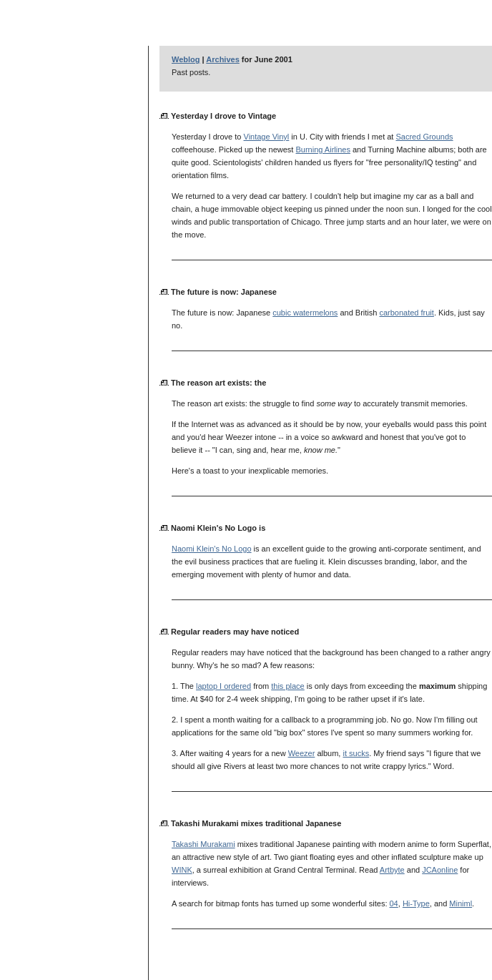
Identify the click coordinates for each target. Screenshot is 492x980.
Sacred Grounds (424, 137)
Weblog (186, 59)
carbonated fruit (406, 313)
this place (287, 686)
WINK (182, 870)
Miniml (461, 903)
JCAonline (440, 870)
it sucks (356, 753)
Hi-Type (416, 903)
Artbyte (392, 870)
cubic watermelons (305, 313)
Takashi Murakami (203, 844)
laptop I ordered (223, 686)
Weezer (302, 753)
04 (394, 903)
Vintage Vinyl (267, 137)
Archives (222, 59)
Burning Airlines (323, 150)
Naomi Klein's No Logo (212, 549)
